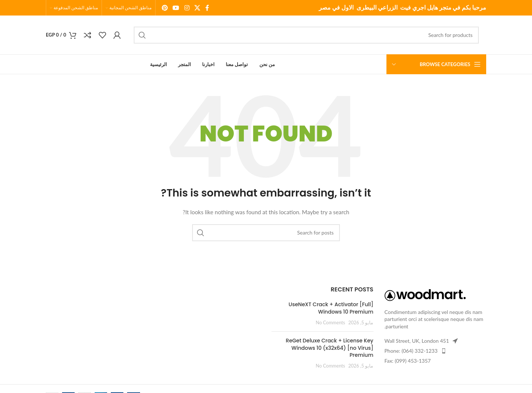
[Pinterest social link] (165, 8)
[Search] (306, 35)
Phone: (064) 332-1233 (411, 351)
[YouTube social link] (176, 8)
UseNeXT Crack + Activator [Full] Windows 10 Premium (331, 308)
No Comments (331, 323)
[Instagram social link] (187, 8)
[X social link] (197, 8)
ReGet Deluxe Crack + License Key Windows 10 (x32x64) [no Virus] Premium (330, 348)
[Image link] (425, 294)
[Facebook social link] (207, 8)
